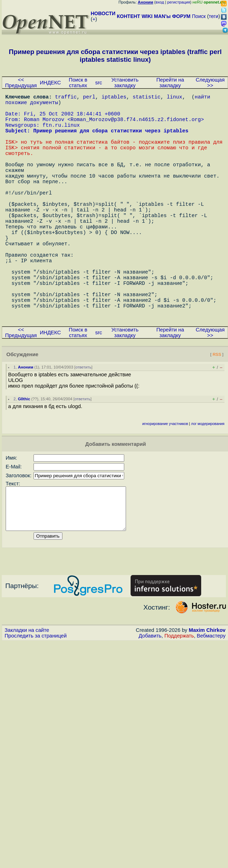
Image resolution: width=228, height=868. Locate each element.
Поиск (199, 16)
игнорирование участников (165, 479)
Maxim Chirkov (207, 694)
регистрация (179, 2)
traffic (66, 98)
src (99, 83)
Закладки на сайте (27, 694)
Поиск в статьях (78, 83)
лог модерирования (208, 479)
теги (214, 16)
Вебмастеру (211, 699)
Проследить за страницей (36, 699)
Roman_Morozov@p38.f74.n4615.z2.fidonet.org (136, 126)
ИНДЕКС (50, 83)
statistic (147, 98)
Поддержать (179, 699)
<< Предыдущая (21, 83)
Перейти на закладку (170, 83)
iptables (114, 98)
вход (160, 2)
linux (174, 98)
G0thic (24, 454)
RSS (217, 409)
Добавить (150, 699)
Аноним (26, 422)
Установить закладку (125, 83)
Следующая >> (210, 83)
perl (89, 98)
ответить (83, 422)
